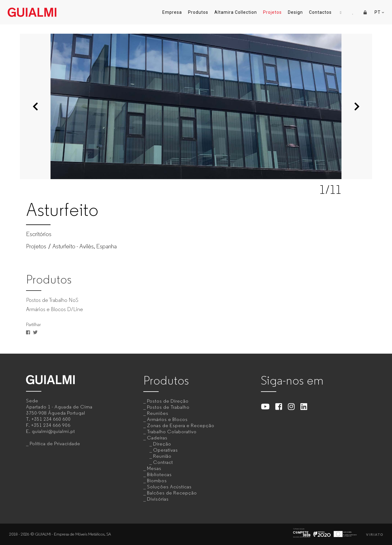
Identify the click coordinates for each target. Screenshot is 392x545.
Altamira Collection (236, 12)
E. (51, 431)
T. (48, 419)
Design (295, 12)
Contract (163, 462)
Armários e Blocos (167, 419)
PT (379, 12)
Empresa (172, 12)
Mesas (154, 468)
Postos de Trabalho (168, 407)
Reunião (162, 456)
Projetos (272, 12)
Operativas (166, 450)
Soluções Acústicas (169, 487)
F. (48, 425)
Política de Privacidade (55, 444)
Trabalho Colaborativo (172, 432)
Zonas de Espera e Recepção (181, 425)
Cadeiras (157, 438)
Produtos (198, 12)
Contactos (320, 12)
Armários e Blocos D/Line (55, 309)
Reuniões (158, 413)
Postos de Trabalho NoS (52, 300)
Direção (162, 444)
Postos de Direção (168, 401)
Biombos (157, 481)
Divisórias (158, 499)
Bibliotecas (159, 474)
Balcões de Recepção (172, 493)
